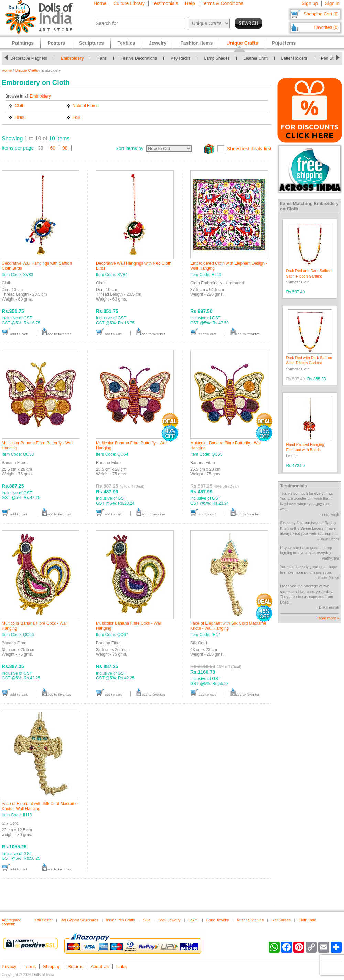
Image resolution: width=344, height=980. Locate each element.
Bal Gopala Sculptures (79, 920)
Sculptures (91, 43)
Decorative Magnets (31, 58)
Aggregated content (12, 922)
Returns (76, 966)
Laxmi (193, 920)
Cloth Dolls (308, 920)
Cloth (20, 106)
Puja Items (284, 43)
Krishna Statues (250, 920)
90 (65, 148)
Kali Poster (44, 920)
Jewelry (158, 43)
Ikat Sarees (281, 920)
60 (53, 148)
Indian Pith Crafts (120, 920)
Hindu (20, 117)
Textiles (126, 43)
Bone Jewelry (218, 920)
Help (190, 3)
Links (121, 966)
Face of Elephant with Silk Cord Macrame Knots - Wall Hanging (228, 626)
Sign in (332, 3)
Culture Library (129, 3)
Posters (56, 43)
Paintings (23, 43)
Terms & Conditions (222, 3)
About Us (100, 966)
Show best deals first (249, 149)
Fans (104, 58)
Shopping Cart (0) (321, 14)
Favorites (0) (326, 27)
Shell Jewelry (169, 920)
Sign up (310, 3)
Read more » (328, 618)
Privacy (9, 966)
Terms (30, 966)
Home (100, 3)
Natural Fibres (85, 106)
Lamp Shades (219, 58)
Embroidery (74, 58)
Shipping (52, 966)
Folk (77, 117)
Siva (147, 920)
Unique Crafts (27, 70)
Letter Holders (296, 58)
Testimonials (165, 3)
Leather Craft (258, 58)
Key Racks (182, 58)
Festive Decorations (141, 58)
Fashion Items (196, 43)
